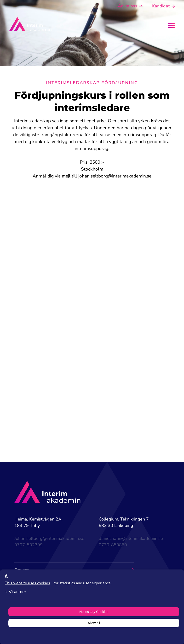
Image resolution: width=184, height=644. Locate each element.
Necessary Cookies (94, 612)
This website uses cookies (27, 583)
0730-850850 (113, 545)
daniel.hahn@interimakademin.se (131, 538)
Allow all (94, 623)
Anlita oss (130, 6)
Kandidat (164, 6)
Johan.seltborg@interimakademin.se (49, 538)
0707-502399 (29, 545)
